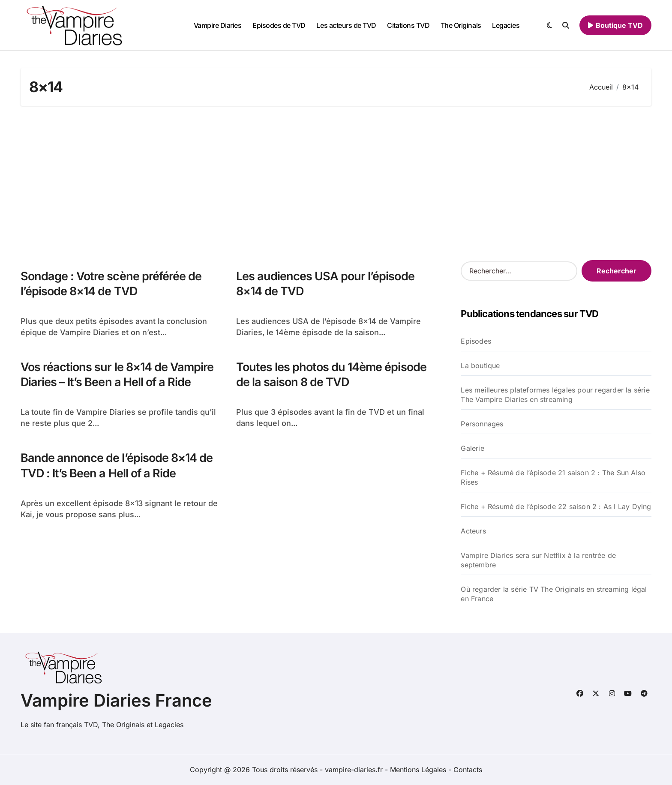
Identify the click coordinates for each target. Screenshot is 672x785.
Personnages (482, 424)
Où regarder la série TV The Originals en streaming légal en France (554, 594)
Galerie (472, 448)
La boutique (480, 366)
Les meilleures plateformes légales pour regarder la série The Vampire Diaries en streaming (555, 395)
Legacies (506, 25)
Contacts (468, 770)
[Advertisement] (336, 183)
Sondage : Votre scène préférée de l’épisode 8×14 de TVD (111, 284)
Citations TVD (408, 25)
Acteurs (473, 531)
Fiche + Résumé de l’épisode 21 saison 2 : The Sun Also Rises (553, 477)
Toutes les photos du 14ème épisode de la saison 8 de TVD (331, 375)
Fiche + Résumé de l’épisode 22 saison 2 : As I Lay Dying (556, 506)
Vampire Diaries (218, 25)
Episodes (476, 341)
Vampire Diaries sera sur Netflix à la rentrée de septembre (538, 560)
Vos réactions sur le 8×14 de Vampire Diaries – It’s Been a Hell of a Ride (117, 375)
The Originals (461, 25)
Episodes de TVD (279, 25)
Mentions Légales (419, 770)
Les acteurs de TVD (346, 25)
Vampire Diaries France (116, 700)
